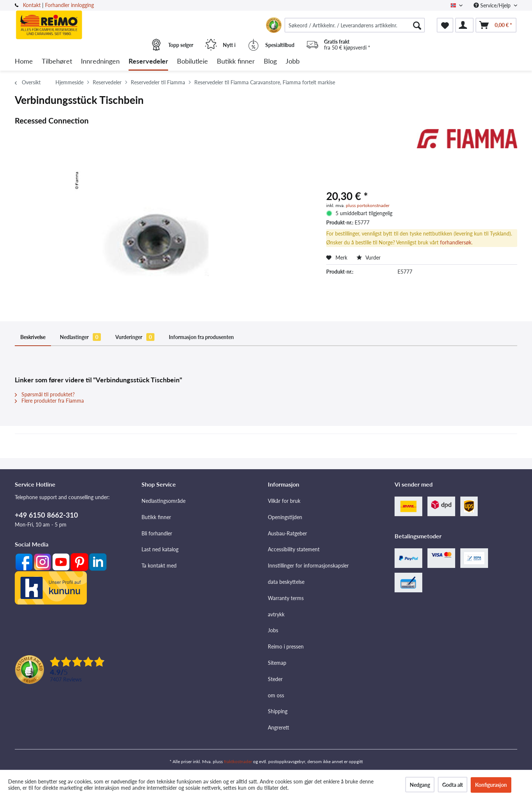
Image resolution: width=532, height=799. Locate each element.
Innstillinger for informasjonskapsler (308, 566)
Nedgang (420, 785)
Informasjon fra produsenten (201, 337)
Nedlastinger (80, 337)
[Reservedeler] (148, 62)
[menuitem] (355, 25)
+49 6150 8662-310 (46, 515)
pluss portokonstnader (368, 205)
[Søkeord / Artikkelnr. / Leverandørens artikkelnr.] (355, 25)
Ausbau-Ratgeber (287, 533)
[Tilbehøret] (57, 62)
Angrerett (279, 727)
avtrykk (276, 614)
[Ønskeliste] (445, 25)
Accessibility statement (294, 549)
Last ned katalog (160, 549)
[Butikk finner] (236, 62)
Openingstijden (285, 517)
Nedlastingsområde (163, 501)
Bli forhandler (157, 533)
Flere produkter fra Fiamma (49, 401)
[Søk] (417, 25)
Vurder (369, 258)
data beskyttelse (286, 582)
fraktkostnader (238, 761)
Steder (275, 679)
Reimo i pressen (286, 646)
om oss (276, 695)
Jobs (273, 630)
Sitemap (277, 663)
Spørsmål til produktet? (45, 394)
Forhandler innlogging (69, 5)
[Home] (24, 62)
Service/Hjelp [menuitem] (493, 5)
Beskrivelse (33, 337)
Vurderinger (135, 337)
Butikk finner (156, 517)
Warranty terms (286, 598)
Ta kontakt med (159, 566)
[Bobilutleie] (192, 62)
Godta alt (453, 785)
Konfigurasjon (491, 785)
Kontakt (32, 5)
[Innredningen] (100, 62)
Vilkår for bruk (284, 501)
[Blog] (270, 62)
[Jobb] (293, 62)
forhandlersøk (456, 242)
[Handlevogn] (496, 25)
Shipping (278, 711)
